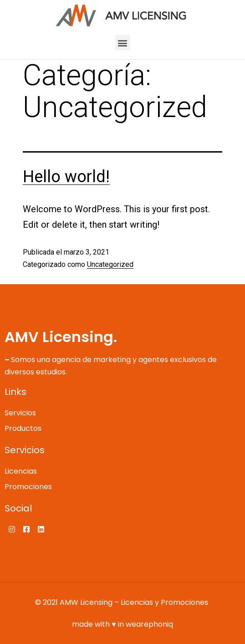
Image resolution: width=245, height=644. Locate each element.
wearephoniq (149, 624)
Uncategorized (110, 264)
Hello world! (66, 177)
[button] (123, 43)
